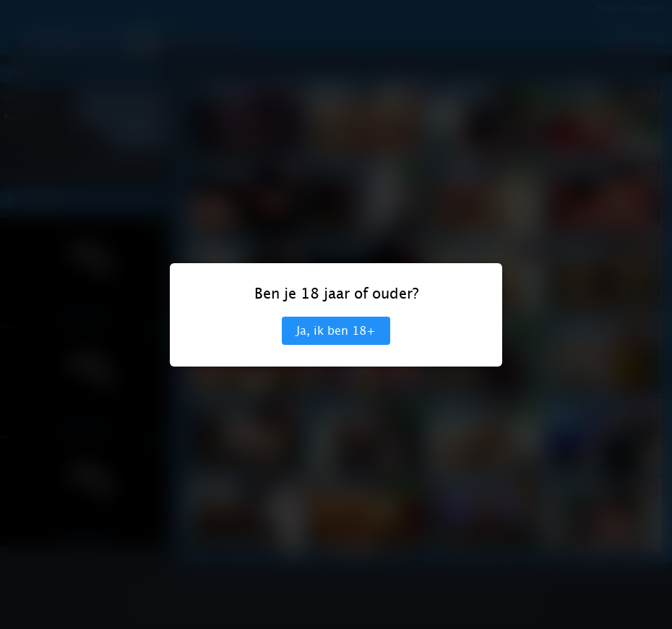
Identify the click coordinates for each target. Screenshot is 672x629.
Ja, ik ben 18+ (336, 331)
